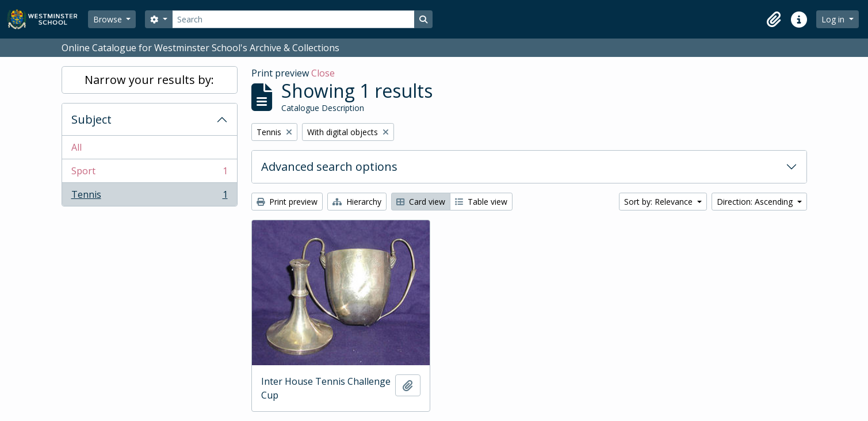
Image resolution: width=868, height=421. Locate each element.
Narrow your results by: (149, 80)
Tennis (149, 197)
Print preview (287, 202)
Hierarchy (357, 202)
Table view (481, 202)
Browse (109, 19)
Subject (91, 119)
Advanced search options (329, 167)
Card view (421, 202)
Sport (149, 173)
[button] (774, 20)
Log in (834, 19)
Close (323, 73)
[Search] (293, 19)
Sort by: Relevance (659, 202)
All (77, 147)
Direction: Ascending (756, 202)
